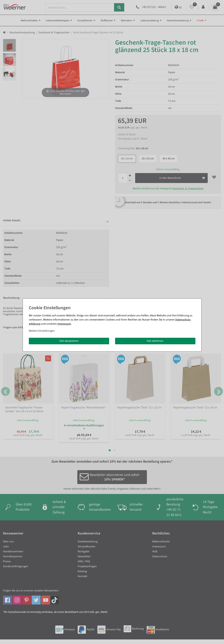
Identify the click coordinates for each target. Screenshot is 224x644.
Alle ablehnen (155, 341)
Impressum (64, 324)
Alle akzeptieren (69, 341)
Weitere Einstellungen (42, 331)
